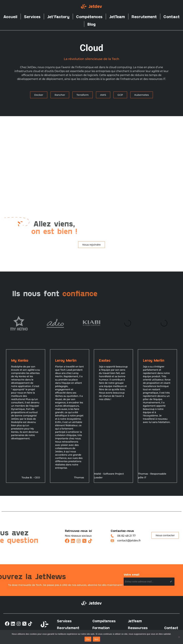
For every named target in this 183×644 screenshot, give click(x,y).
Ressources (138, 628)
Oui (88, 639)
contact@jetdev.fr (129, 541)
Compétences (89, 17)
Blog (91, 24)
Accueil (10, 17)
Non (97, 639)
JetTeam (117, 17)
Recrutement (144, 17)
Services (32, 17)
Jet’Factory (58, 17)
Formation (101, 628)
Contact (172, 17)
